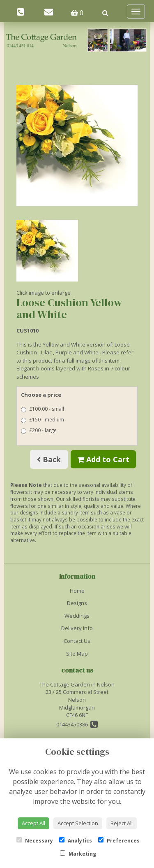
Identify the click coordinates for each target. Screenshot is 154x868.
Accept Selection (78, 823)
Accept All (33, 823)
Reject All (122, 823)
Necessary (35, 841)
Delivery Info (77, 628)
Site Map (77, 654)
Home (77, 591)
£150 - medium (43, 420)
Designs (77, 603)
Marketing (78, 854)
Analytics (76, 841)
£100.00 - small (43, 409)
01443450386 (77, 724)
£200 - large (39, 430)
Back (49, 459)
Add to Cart (103, 459)
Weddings (77, 616)
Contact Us (77, 641)
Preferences (119, 841)
